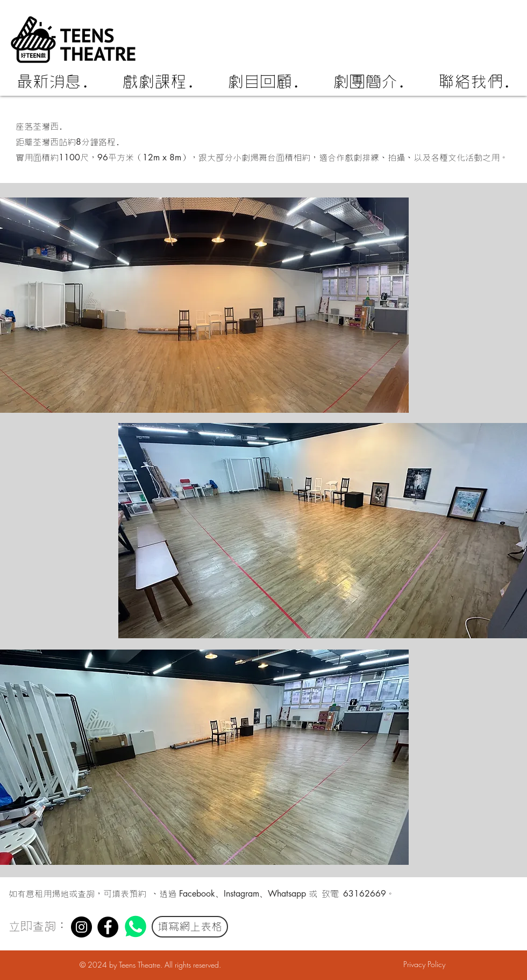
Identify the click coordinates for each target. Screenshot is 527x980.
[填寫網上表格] (190, 927)
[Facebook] (108, 927)
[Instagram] (81, 927)
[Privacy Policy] (424, 964)
